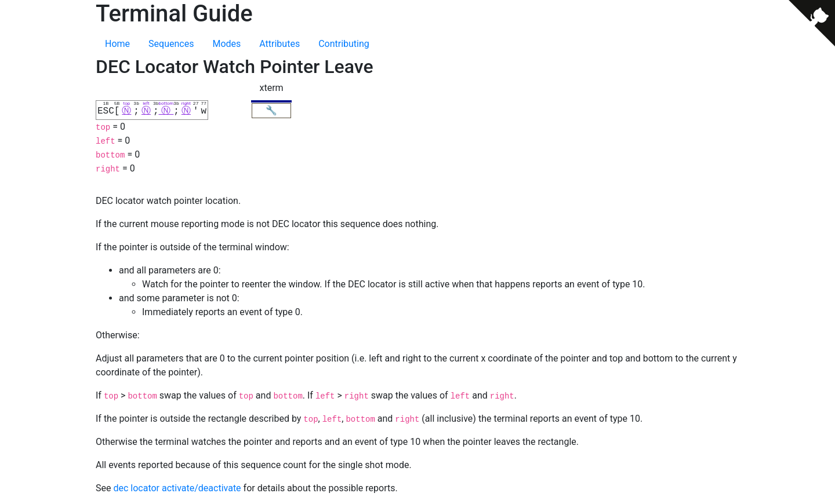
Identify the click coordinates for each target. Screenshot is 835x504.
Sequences (171, 44)
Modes (226, 44)
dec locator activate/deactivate (177, 487)
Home (117, 44)
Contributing (344, 44)
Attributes (279, 44)
